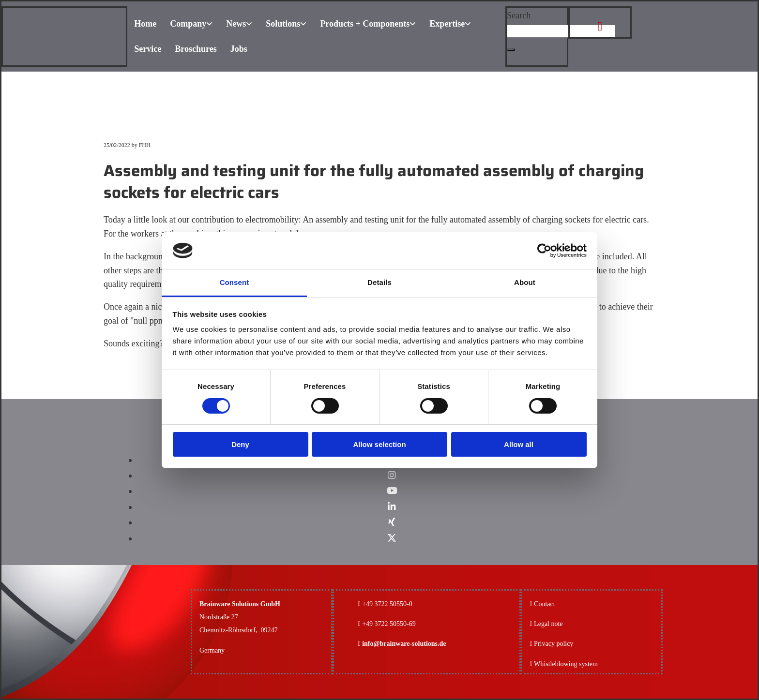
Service (148, 49)
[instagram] (392, 475)
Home (145, 24)
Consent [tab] (235, 282)
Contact (545, 604)
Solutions (283, 24)
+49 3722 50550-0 (387, 604)
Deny (240, 444)
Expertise (447, 24)
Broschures (196, 49)
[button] (511, 50)
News (236, 24)
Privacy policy (551, 644)
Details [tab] (379, 282)
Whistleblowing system (566, 664)
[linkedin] (392, 507)
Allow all (519, 444)
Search (519, 15)
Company (188, 24)
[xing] (392, 522)
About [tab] (525, 282)
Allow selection (379, 444)
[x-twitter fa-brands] (392, 538)
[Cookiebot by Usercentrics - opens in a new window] (544, 251)
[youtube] (392, 491)
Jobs (239, 49)
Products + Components (365, 24)
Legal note (548, 624)
